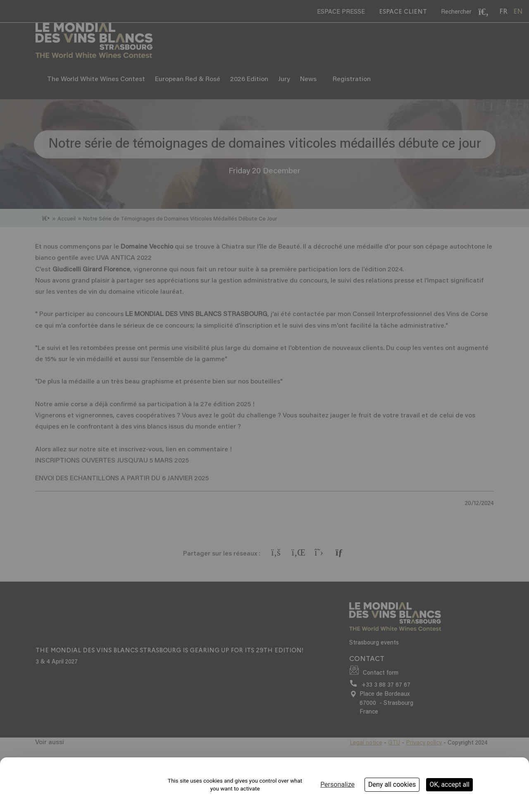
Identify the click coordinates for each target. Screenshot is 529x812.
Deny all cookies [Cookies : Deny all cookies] (392, 784)
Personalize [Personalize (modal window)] (337, 784)
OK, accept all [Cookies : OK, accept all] (449, 784)
